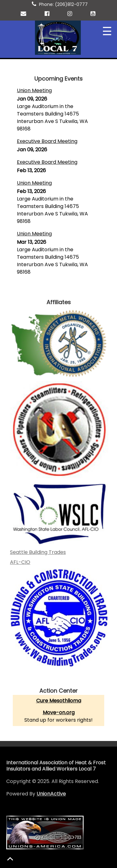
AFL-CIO (20, 562)
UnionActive (51, 794)
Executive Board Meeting (47, 141)
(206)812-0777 (71, 4)
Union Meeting (34, 90)
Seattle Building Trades (38, 552)
